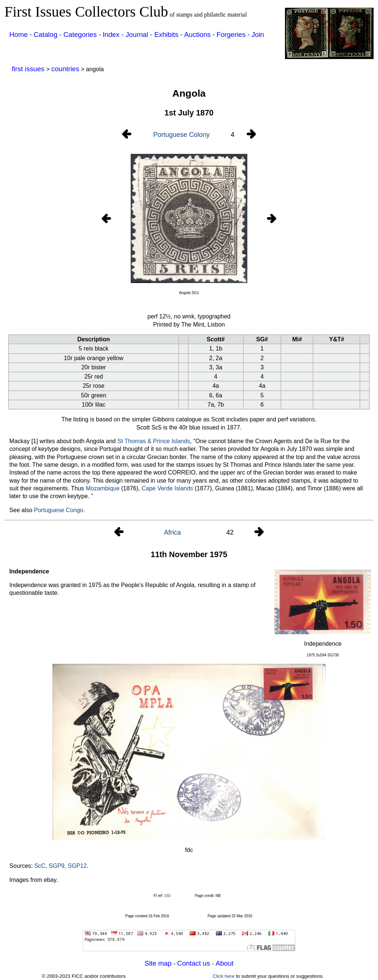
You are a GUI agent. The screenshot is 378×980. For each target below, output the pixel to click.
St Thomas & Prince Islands (154, 441)
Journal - (140, 34)
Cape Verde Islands (167, 488)
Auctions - (200, 34)
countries (65, 69)
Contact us (195, 963)
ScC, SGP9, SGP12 (61, 866)
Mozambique (103, 488)
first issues (29, 69)
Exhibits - (169, 34)
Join (258, 34)
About (225, 963)
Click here (224, 976)
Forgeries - (233, 34)
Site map (159, 963)
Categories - (82, 34)
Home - (20, 34)
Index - (114, 34)
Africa (172, 532)
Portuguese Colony (181, 135)
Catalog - (49, 34)
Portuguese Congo (59, 510)
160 (167, 896)
